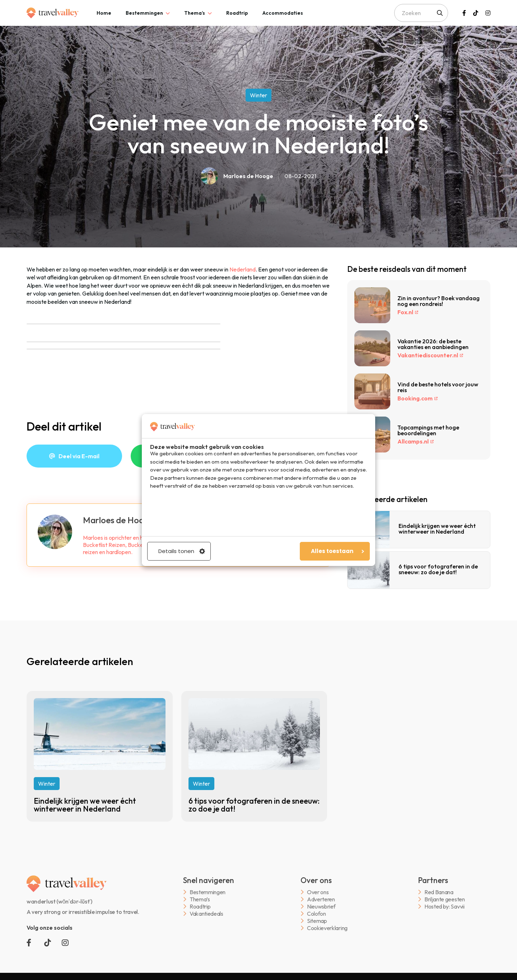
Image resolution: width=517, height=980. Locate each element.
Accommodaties (283, 13)
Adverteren (321, 899)
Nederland (243, 269)
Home (104, 13)
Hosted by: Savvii (444, 907)
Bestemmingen (144, 13)
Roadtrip (237, 13)
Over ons (318, 892)
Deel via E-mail (79, 456)
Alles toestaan (337, 551)
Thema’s (195, 13)
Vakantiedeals (206, 914)
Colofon (316, 914)
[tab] (104, 13)
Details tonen (182, 551)
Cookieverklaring (327, 928)
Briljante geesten (445, 899)
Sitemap (317, 921)
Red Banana (439, 892)
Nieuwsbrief (321, 907)
